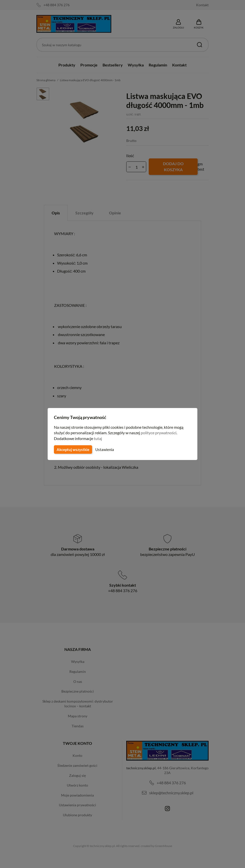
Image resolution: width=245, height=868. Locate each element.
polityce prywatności (162, 433)
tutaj (99, 438)
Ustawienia (104, 449)
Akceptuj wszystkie (73, 449)
